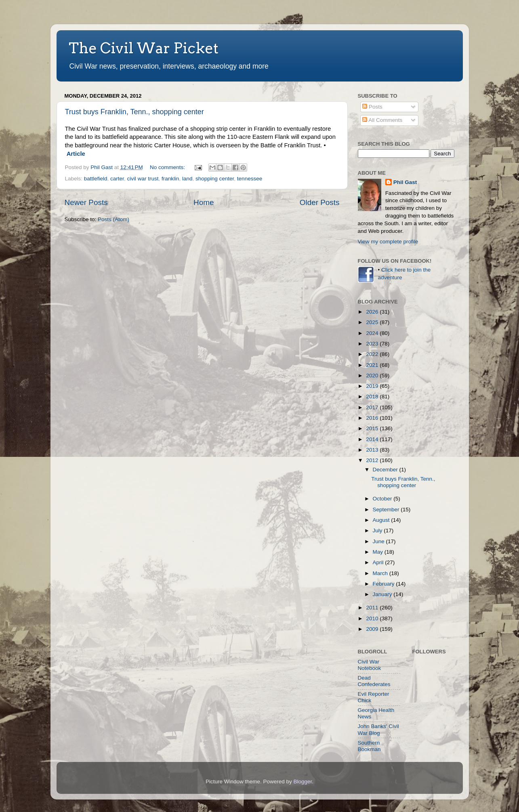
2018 (373, 397)
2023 (373, 344)
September (387, 510)
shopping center (215, 179)
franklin (170, 179)
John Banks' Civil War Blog (378, 729)
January (383, 594)
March (381, 573)
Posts (372, 107)
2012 (373, 460)
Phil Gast (405, 182)
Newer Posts (86, 202)
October (383, 499)
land (187, 179)
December (386, 470)
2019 (373, 386)
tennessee (250, 179)
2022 (373, 354)
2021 (373, 365)
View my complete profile (388, 242)
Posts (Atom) (113, 219)
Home (204, 202)
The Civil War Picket (144, 48)
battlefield (96, 179)
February (385, 584)
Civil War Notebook (370, 665)
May (379, 552)
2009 (373, 629)
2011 (373, 608)
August (382, 520)
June (379, 541)
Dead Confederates (374, 681)
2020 (373, 376)
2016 (373, 418)
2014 (373, 439)
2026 (373, 312)
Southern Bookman (369, 746)
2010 (373, 618)
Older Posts (320, 202)
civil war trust (143, 179)
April (379, 562)
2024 (373, 333)
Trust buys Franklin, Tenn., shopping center (134, 112)
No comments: (168, 167)
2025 (373, 322)
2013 (373, 450)
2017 (373, 407)
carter (117, 179)
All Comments (382, 120)
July (378, 531)
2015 (373, 428)
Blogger (303, 782)
